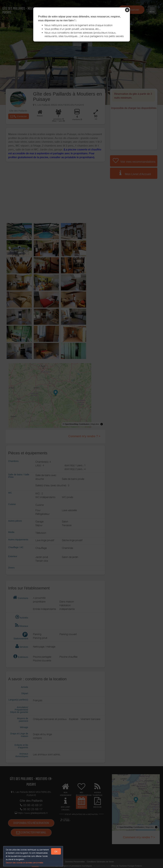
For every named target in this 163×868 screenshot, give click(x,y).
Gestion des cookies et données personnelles (25, 863)
